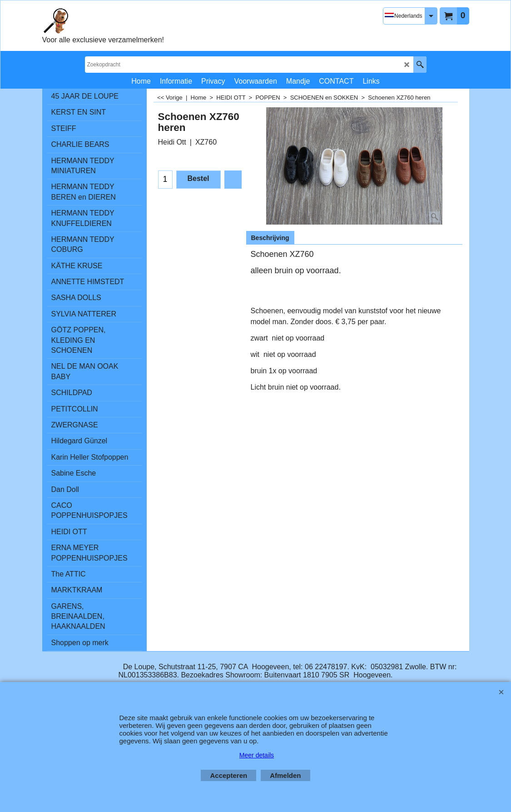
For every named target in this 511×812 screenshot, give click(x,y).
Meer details (257, 755)
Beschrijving (270, 238)
